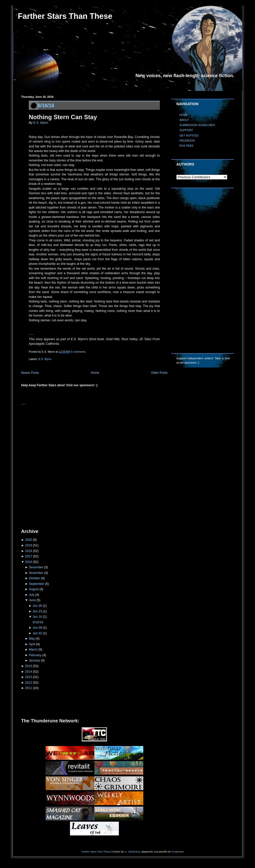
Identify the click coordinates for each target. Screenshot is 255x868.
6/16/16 (46, 105)
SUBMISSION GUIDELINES (197, 125)
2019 (29, 545)
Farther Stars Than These (65, 16)
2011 (29, 688)
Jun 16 (37, 617)
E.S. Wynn (41, 123)
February (35, 655)
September (36, 584)
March (33, 650)
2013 (29, 677)
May (32, 639)
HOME (184, 115)
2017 (29, 556)
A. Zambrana (132, 852)
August (34, 589)
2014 (29, 672)
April (32, 644)
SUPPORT (186, 130)
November (36, 573)
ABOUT (184, 120)
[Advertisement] (59, 465)
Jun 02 (37, 633)
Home (95, 373)
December (36, 567)
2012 (29, 683)
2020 (29, 540)
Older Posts (159, 373)
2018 (29, 551)
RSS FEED (186, 146)
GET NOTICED (189, 135)
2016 (29, 562)
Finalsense (178, 852)
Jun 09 (37, 628)
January (34, 660)
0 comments (78, 352)
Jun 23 (37, 611)
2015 (29, 666)
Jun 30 (37, 606)
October (34, 578)
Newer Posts (30, 373)
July (32, 595)
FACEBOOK (187, 141)
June (32, 600)
